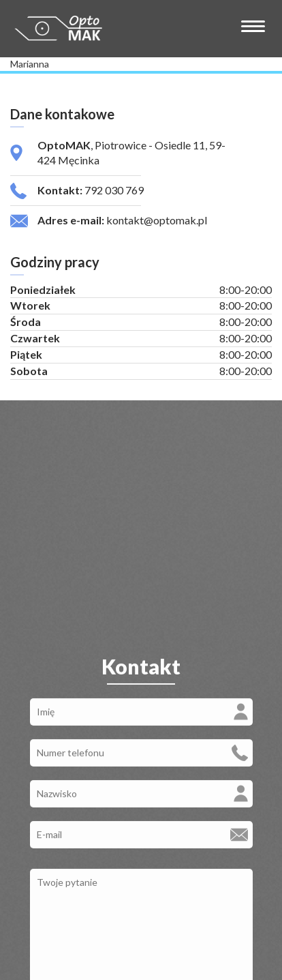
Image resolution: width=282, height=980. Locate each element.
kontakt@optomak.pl (157, 220)
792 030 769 (114, 190)
